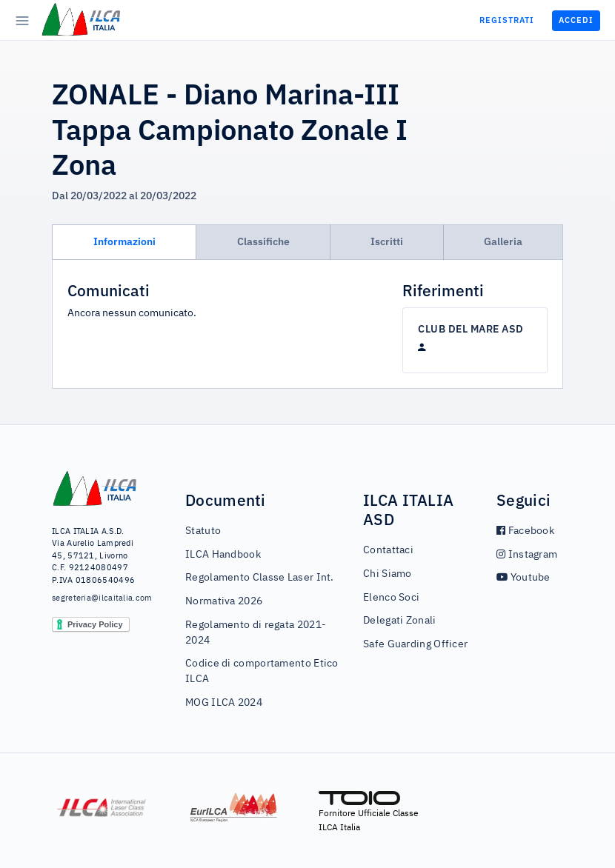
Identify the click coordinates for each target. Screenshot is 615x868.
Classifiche (263, 241)
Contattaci (388, 550)
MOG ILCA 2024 (224, 703)
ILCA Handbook (223, 555)
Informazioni (124, 241)
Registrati (507, 20)
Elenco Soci (391, 598)
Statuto (203, 531)
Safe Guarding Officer (415, 644)
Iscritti (387, 241)
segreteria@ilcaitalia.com (95, 598)
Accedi (576, 20)
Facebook (525, 531)
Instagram (527, 555)
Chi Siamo (388, 574)
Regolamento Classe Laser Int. (260, 578)
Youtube (523, 578)
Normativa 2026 (224, 601)
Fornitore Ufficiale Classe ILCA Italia (369, 812)
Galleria (503, 241)
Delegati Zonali (400, 621)
